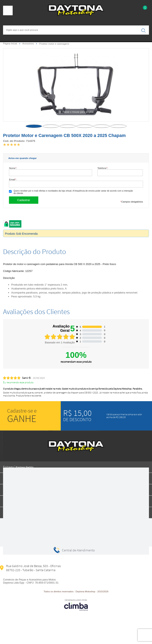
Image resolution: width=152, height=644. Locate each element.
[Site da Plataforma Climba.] (76, 605)
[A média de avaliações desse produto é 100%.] (12, 144)
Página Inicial (10, 44)
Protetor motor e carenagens (54, 44)
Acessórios (29, 44)
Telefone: (103, 168)
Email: (13, 179)
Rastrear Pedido (25, 467)
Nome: (13, 168)
